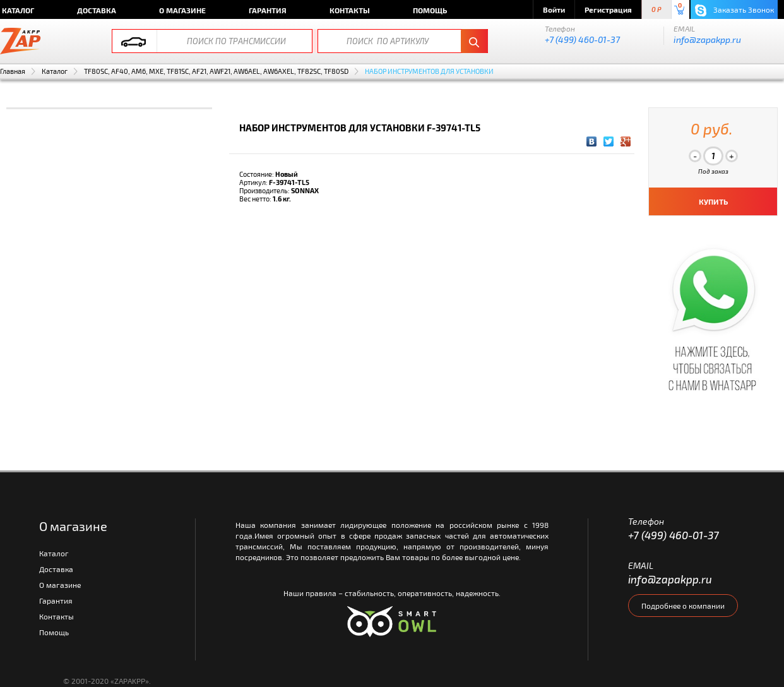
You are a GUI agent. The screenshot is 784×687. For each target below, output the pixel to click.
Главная (13, 71)
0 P (656, 10)
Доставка (97, 10)
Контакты (350, 10)
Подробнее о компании (683, 606)
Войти (554, 9)
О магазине (182, 10)
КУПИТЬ (713, 201)
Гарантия (268, 10)
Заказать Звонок (734, 10)
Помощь (430, 10)
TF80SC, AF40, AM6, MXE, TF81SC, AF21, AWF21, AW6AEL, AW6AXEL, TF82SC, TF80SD (216, 71)
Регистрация (608, 9)
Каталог (55, 71)
